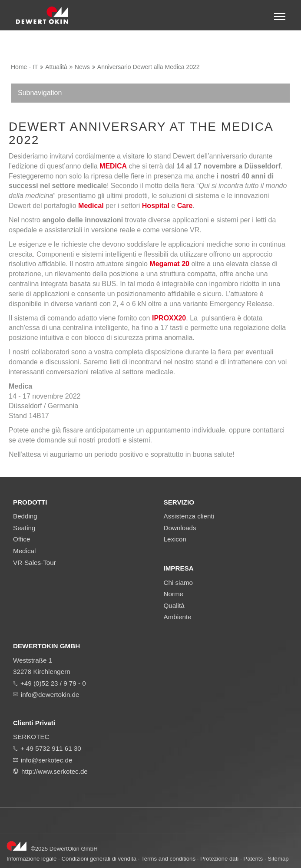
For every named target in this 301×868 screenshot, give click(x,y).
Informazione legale (31, 859)
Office (21, 539)
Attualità (56, 67)
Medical (91, 206)
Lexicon (175, 539)
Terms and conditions (168, 859)
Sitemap (278, 859)
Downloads (180, 528)
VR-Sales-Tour (35, 563)
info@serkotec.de (46, 760)
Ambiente (178, 617)
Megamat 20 (169, 264)
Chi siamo (179, 583)
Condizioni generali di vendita (99, 859)
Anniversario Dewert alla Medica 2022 (149, 67)
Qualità (174, 606)
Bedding (25, 516)
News (82, 67)
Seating (24, 528)
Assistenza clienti (189, 516)
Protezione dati (219, 859)
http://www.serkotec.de (55, 771)
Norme (174, 594)
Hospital (156, 206)
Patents (253, 859)
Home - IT (24, 67)
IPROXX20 (169, 318)
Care (185, 206)
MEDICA (113, 166)
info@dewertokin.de (50, 695)
